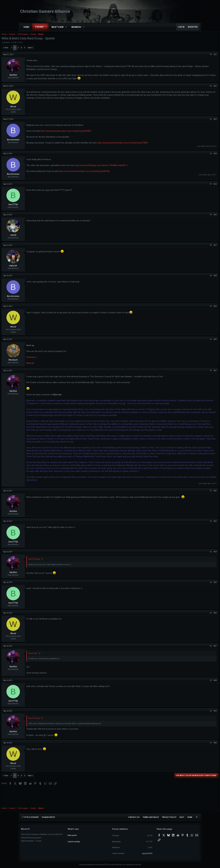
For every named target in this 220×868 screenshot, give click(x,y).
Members (76, 27)
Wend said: (53, 671)
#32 (196, 508)
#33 (196, 539)
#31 (196, 373)
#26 (196, 217)
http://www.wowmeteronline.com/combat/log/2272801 (142, 146)
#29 (196, 309)
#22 (196, 89)
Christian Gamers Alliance (45, 11)
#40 (196, 760)
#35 (196, 600)
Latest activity (74, 839)
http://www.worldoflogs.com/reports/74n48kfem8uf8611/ (121, 168)
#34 (196, 569)
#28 (196, 278)
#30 (196, 342)
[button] (46, 27)
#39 (196, 728)
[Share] (191, 57)
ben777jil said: (54, 577)
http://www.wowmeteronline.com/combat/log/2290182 (104, 174)
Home (26, 27)
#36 (196, 630)
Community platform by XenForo (102, 865)
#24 (196, 156)
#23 (196, 122)
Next (49, 50)
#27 (196, 248)
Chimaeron (51, 360)
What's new (58, 27)
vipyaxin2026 (147, 853)
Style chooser (30, 817)
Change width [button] (48, 817)
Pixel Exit (138, 865)
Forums (39, 27)
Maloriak (50, 366)
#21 (196, 57)
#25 (196, 187)
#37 (196, 663)
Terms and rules (151, 817)
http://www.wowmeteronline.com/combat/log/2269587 (85, 134)
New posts (72, 834)
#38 (196, 698)
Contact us (134, 817)
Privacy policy (169, 817)
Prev (26, 50)
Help (182, 817)
